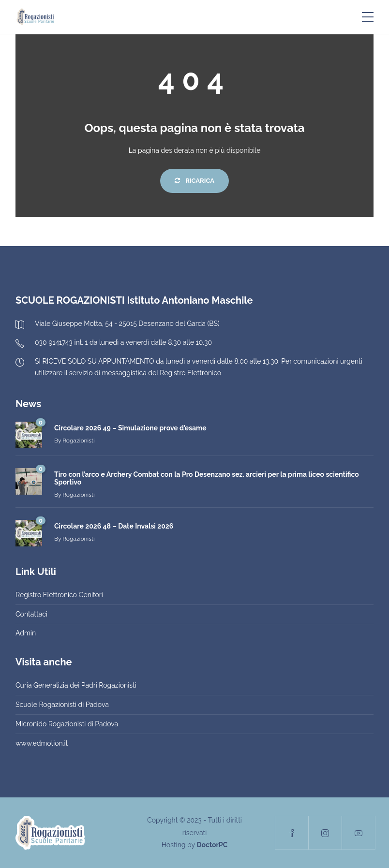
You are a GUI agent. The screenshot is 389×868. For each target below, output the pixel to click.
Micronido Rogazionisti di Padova (67, 724)
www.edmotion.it (42, 743)
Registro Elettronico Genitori (59, 595)
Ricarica (194, 181)
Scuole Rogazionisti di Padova (62, 705)
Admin (26, 633)
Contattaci (31, 614)
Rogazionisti (78, 441)
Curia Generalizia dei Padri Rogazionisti (76, 685)
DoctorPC (212, 845)
